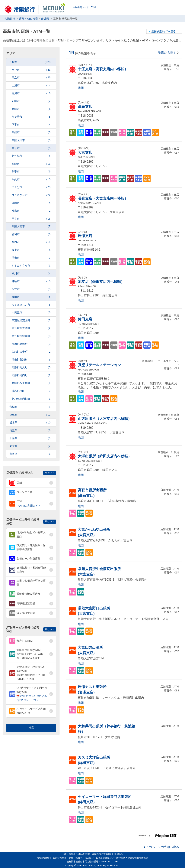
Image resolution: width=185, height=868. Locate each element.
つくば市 (32, 187)
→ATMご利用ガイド (29, 506)
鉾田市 (32, 297)
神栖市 (32, 281)
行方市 (32, 289)
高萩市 (32, 148)
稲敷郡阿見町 (32, 367)
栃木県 (31, 423)
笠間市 (32, 164)
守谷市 (32, 219)
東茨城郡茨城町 (32, 320)
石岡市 (32, 101)
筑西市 (32, 242)
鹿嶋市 (32, 203)
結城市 (32, 109)
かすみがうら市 (32, 266)
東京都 (31, 446)
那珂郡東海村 (32, 344)
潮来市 (32, 211)
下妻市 (32, 125)
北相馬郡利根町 (32, 399)
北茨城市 (32, 156)
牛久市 (32, 179)
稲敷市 (32, 258)
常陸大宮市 (32, 226)
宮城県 (31, 407)
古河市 (32, 93)
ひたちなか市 (32, 195)
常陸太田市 (32, 140)
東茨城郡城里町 (32, 336)
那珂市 (32, 234)
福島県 (31, 415)
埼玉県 (31, 431)
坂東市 (32, 250)
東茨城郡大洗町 (32, 328)
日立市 (32, 78)
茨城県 (31, 62)
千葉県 (31, 438)
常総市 (32, 132)
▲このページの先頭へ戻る (161, 847)
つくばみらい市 (32, 305)
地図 (81, 88)
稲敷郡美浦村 (32, 360)
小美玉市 (32, 313)
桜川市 (32, 274)
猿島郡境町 (32, 391)
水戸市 (32, 70)
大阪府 (31, 454)
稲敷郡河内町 (32, 375)
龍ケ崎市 (32, 117)
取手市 (32, 172)
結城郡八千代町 (32, 383)
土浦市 (32, 85)
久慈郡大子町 (32, 352)
